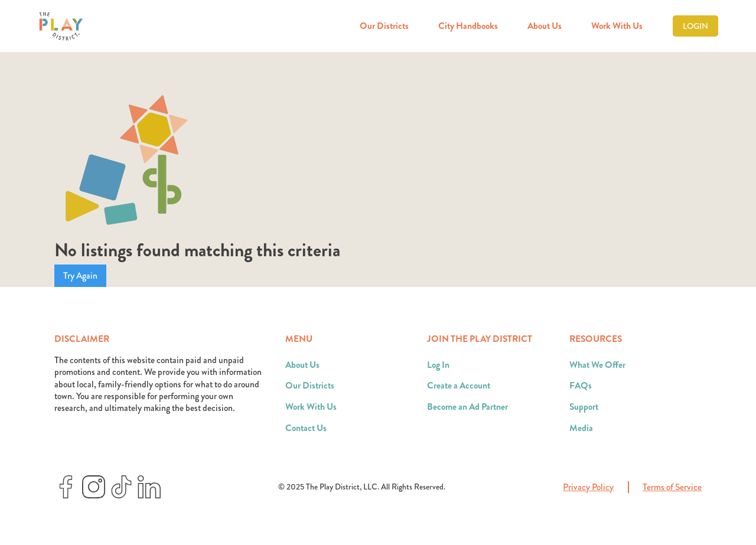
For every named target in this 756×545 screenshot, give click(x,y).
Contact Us (306, 428)
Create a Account (459, 386)
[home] (61, 26)
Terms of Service (672, 487)
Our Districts (384, 26)
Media (581, 428)
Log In (438, 365)
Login (695, 26)
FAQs (581, 386)
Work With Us (617, 26)
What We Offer (597, 365)
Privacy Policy (588, 487)
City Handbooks (468, 26)
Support (584, 407)
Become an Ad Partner (467, 407)
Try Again (80, 276)
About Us (545, 26)
